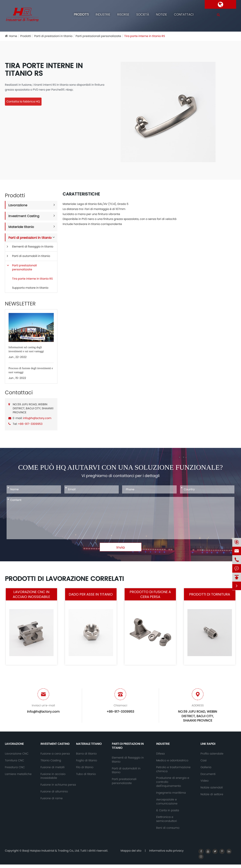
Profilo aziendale (212, 754)
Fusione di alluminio (54, 792)
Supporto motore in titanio (30, 288)
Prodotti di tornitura (210, 594)
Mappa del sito (131, 851)
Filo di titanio (85, 767)
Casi (204, 760)
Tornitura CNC (14, 760)
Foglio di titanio (87, 760)
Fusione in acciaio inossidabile (53, 776)
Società (143, 14)
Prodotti (81, 14)
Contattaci (184, 14)
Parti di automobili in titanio (31, 256)
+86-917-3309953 (30, 424)
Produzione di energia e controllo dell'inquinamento (173, 782)
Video (205, 781)
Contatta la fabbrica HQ (23, 101)
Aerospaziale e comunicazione (167, 802)
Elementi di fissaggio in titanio (33, 247)
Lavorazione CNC (17, 754)
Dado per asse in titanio (91, 594)
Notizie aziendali (212, 788)
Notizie (162, 14)
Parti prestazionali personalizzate (98, 36)
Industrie (103, 14)
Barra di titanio (86, 754)
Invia (121, 547)
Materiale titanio (21, 227)
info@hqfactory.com (37, 418)
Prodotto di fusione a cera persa (150, 594)
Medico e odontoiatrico (172, 760)
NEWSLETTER (20, 304)
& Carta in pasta (168, 810)
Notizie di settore (212, 794)
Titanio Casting (51, 760)
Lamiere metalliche (18, 774)
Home (13, 36)
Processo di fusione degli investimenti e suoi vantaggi (31, 370)
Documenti (208, 774)
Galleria (206, 767)
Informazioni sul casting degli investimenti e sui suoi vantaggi (26, 349)
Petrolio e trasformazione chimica (173, 769)
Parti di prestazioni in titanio (53, 36)
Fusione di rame (52, 798)
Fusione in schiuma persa (58, 785)
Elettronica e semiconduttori (167, 819)
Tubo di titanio (86, 774)
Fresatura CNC (15, 767)
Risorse (123, 14)
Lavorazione (18, 205)
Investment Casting (24, 216)
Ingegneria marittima (171, 793)
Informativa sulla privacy (166, 851)
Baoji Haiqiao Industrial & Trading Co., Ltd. (51, 851)
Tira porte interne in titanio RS (145, 36)
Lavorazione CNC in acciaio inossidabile (31, 594)
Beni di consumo (168, 828)
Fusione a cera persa (55, 754)
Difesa (160, 754)
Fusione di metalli (53, 767)
